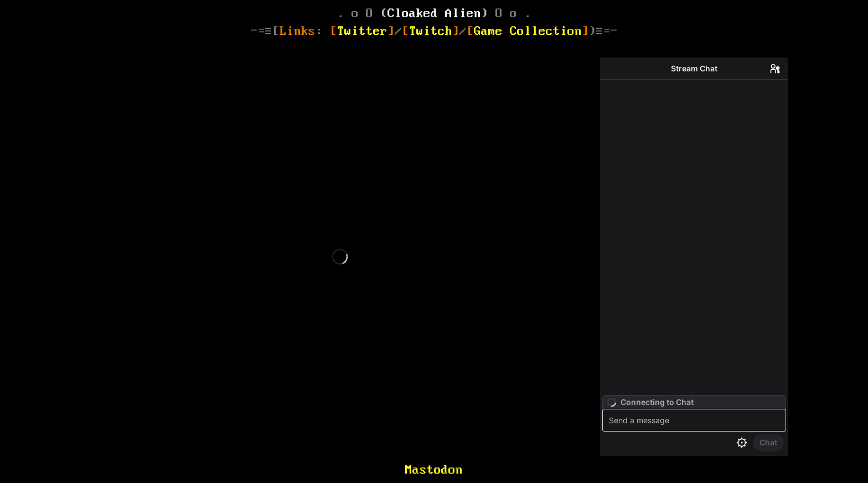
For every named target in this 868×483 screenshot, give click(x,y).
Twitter (362, 31)
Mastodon (434, 469)
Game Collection (528, 31)
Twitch (431, 31)
